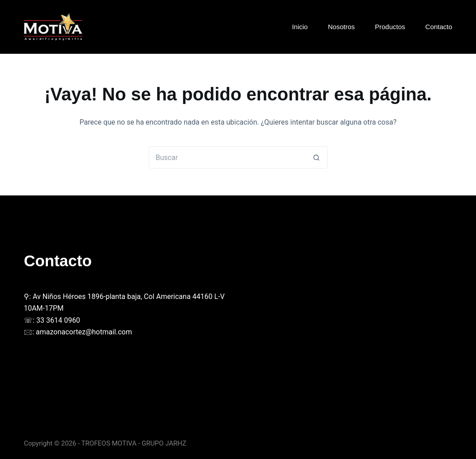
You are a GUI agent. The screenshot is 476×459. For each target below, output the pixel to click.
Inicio (300, 27)
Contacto (439, 27)
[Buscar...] (227, 157)
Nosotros (341, 27)
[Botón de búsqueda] (317, 157)
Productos (390, 27)
